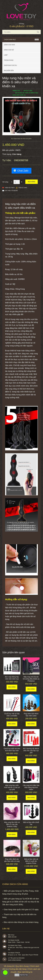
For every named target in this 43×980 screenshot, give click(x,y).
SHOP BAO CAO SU (10, 65)
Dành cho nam (9, 45)
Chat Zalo (23, 171)
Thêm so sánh (23, 188)
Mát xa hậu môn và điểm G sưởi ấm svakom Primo (31, 861)
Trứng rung (9, 60)
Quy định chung (22, 966)
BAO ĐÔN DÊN (9, 71)
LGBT (6, 55)
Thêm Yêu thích (10, 188)
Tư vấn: (7, 160)
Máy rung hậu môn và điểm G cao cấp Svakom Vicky (12, 824)
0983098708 (21, 160)
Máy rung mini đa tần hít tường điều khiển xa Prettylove (31, 679)
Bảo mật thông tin (25, 972)
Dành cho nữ (9, 50)
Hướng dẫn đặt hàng (18, 969)
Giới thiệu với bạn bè (11, 191)
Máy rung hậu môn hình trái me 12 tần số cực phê (12, 787)
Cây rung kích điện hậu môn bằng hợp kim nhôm (31, 787)
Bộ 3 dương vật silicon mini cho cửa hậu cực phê (31, 751)
